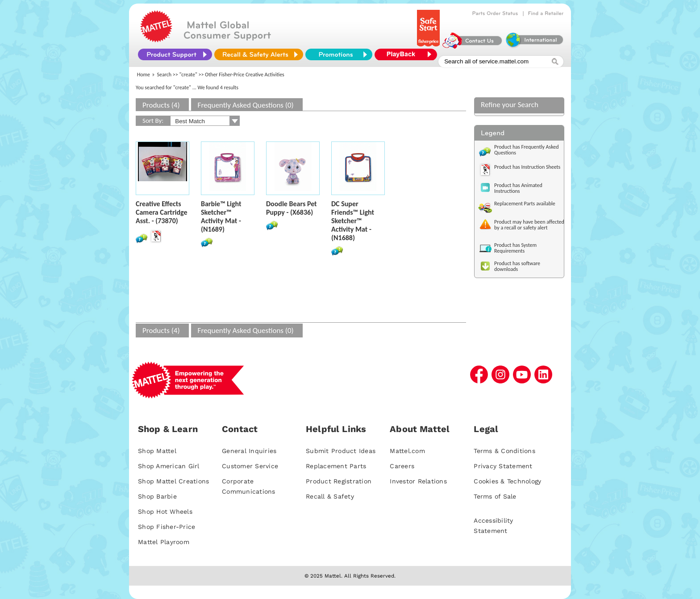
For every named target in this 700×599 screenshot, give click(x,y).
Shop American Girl (169, 466)
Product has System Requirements (515, 248)
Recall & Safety (330, 496)
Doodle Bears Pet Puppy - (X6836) (292, 208)
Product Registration (339, 481)
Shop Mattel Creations (173, 481)
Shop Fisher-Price (167, 527)
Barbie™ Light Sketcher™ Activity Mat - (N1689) (221, 216)
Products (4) (161, 105)
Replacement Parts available (525, 204)
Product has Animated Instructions (518, 188)
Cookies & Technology (507, 481)
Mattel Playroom (164, 542)
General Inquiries (249, 451)
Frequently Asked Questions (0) (246, 105)
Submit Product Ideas (341, 451)
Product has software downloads (517, 266)
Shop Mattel (157, 451)
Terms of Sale (495, 496)
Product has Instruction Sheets (527, 167)
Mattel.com (407, 451)
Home (144, 75)
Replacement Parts (336, 466)
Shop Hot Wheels (165, 512)
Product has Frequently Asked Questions (527, 150)
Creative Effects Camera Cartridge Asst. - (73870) (162, 212)
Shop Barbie (157, 496)
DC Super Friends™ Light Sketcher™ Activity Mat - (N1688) (353, 221)
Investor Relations (418, 481)
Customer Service (250, 466)
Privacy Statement (503, 466)
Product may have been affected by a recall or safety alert (529, 225)
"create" (188, 75)
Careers (402, 466)
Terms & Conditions (504, 451)
